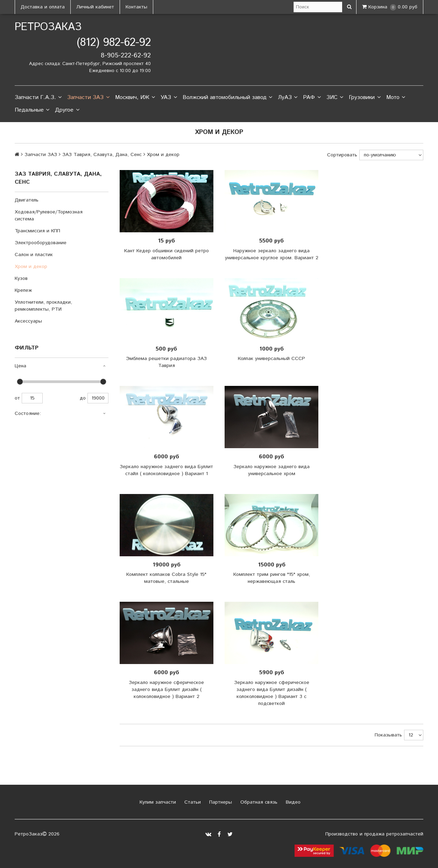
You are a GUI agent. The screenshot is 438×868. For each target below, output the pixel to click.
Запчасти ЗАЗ (88, 98)
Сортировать (342, 155)
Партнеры (220, 802)
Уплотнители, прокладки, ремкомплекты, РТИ (43, 306)
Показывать (388, 735)
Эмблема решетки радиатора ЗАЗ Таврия (166, 362)
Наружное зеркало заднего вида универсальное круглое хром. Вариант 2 (272, 254)
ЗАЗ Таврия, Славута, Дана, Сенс (102, 155)
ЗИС (335, 98)
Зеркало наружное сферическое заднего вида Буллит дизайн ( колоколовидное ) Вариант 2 (166, 690)
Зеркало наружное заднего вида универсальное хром (271, 470)
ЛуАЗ (288, 98)
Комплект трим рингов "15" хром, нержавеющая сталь (272, 578)
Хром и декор (31, 267)
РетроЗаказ (48, 27)
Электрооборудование (41, 243)
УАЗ (169, 98)
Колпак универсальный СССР (271, 359)
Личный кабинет (95, 7)
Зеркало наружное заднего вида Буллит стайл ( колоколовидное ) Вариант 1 (166, 470)
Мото (396, 98)
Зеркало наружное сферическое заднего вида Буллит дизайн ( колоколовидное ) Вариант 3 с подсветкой (272, 693)
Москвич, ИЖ (135, 98)
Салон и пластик (34, 255)
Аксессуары (28, 321)
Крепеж (23, 290)
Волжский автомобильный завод (227, 98)
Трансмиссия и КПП (37, 231)
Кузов (21, 278)
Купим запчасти (157, 802)
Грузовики (365, 98)
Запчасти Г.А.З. (38, 98)
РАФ (312, 98)
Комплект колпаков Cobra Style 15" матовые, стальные (166, 578)
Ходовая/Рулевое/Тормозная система (49, 216)
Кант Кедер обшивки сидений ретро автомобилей (167, 254)
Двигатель (27, 200)
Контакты (136, 7)
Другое (67, 110)
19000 (98, 398)
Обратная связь (258, 802)
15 (32, 398)
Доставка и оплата (43, 7)
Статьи (192, 802)
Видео (292, 802)
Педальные (32, 110)
